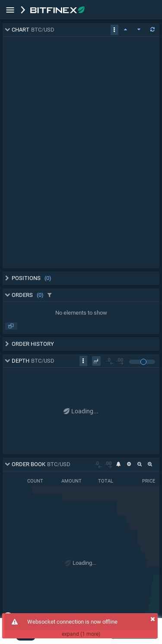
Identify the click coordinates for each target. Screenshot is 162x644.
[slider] (143, 362)
